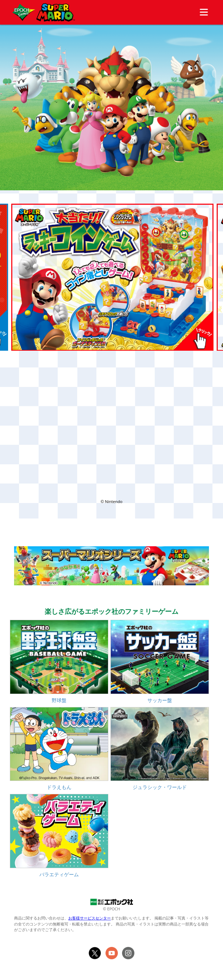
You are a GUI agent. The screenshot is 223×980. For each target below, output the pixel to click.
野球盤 (59, 700)
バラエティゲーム (59, 874)
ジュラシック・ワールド (160, 787)
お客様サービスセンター (90, 918)
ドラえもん (59, 787)
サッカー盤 (160, 700)
